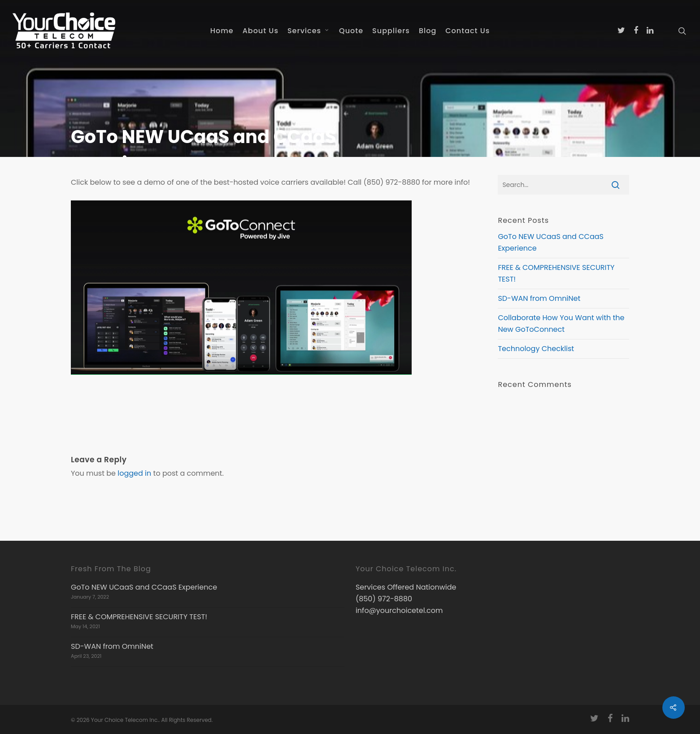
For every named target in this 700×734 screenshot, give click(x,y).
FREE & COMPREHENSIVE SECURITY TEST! (139, 617)
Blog (428, 31)
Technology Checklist (536, 349)
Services (308, 31)
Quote (351, 31)
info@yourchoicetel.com (399, 610)
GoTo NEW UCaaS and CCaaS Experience (144, 587)
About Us (261, 31)
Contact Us (467, 31)
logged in (134, 473)
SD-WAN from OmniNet (539, 298)
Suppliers (391, 31)
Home (222, 31)
